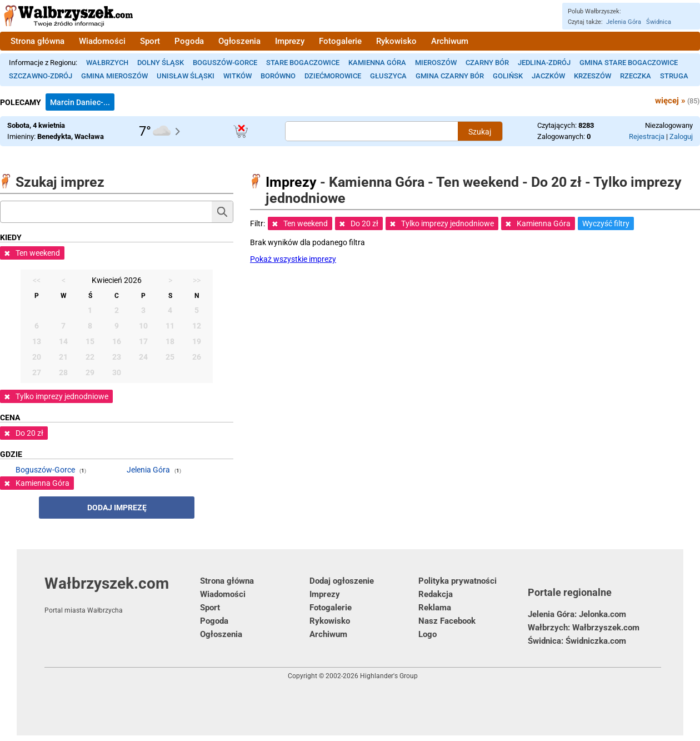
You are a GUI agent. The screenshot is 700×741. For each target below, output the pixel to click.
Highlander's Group (389, 676)
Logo (427, 634)
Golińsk (508, 76)
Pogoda (189, 41)
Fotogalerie (340, 41)
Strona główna (37, 41)
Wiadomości (102, 41)
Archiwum (450, 41)
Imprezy (290, 41)
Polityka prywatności (457, 581)
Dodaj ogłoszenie (342, 581)
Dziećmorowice (333, 76)
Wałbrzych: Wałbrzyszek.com (584, 628)
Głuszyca (388, 76)
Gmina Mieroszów (114, 76)
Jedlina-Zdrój (544, 63)
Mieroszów (436, 63)
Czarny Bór (487, 63)
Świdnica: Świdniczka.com (577, 641)
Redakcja (436, 594)
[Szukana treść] (372, 131)
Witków (237, 76)
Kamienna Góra (377, 63)
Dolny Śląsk (161, 63)
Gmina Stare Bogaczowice (629, 63)
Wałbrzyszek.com (122, 594)
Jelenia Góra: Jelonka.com (577, 614)
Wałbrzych (107, 63)
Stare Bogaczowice (303, 63)
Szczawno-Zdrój (41, 76)
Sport (150, 41)
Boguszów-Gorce (225, 63)
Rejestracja (647, 136)
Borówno (278, 76)
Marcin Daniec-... (80, 102)
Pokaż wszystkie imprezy (293, 259)
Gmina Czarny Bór (450, 76)
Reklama (435, 608)
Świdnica (659, 22)
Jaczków (548, 76)
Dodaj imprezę (117, 508)
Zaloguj (681, 136)
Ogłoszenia (239, 41)
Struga (674, 76)
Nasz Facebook (447, 621)
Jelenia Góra (624, 22)
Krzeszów (592, 76)
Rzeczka (636, 76)
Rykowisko (396, 41)
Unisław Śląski (186, 76)
